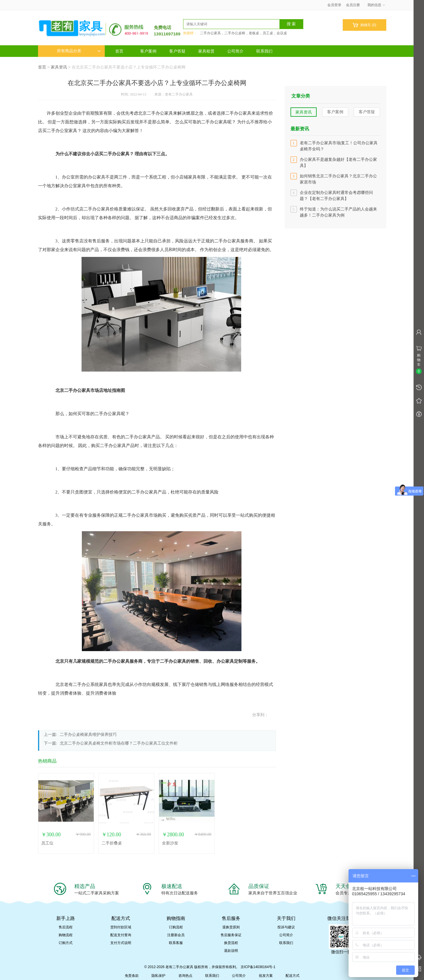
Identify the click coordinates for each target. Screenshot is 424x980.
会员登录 (334, 5)
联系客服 (176, 943)
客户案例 (148, 51)
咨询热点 (185, 976)
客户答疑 (177, 51)
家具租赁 (206, 51)
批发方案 (266, 976)
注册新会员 (176, 935)
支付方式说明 (121, 943)
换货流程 (231, 943)
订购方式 (66, 943)
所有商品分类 (79, 51)
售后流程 (66, 927)
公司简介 (235, 51)
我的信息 (376, 5)
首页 (119, 51)
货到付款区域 (121, 927)
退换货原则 (231, 927)
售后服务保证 (231, 935)
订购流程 (176, 927)
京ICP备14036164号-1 (258, 967)
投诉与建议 (286, 927)
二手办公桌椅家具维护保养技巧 (88, 735)
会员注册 (353, 5)
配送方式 (293, 976)
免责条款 (132, 976)
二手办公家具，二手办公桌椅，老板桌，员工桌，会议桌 (243, 33)
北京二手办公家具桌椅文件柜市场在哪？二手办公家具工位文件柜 (119, 743)
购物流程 (66, 935)
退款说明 (231, 951)
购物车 (364, 25)
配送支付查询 (121, 935)
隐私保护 (158, 976)
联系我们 (264, 51)
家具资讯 (59, 67)
